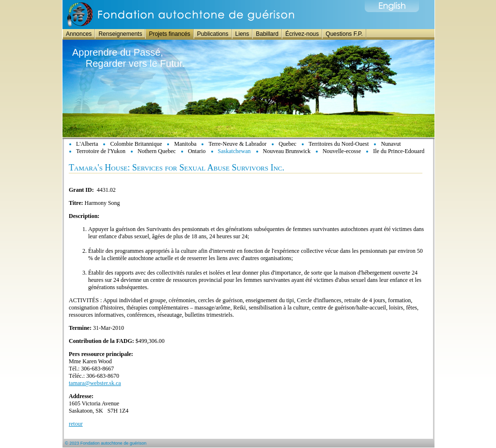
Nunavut (391, 144)
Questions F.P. (344, 34)
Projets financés (169, 34)
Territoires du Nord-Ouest (339, 144)
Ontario (197, 151)
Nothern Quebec (157, 151)
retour (76, 424)
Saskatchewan (234, 151)
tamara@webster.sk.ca (95, 383)
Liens (242, 34)
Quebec (287, 144)
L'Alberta (87, 144)
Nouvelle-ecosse (342, 151)
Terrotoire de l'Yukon (101, 151)
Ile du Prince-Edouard (399, 151)
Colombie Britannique (136, 144)
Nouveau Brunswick (287, 151)
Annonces (79, 34)
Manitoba (185, 144)
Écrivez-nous (302, 34)
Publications (213, 34)
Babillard (267, 34)
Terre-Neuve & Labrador (237, 144)
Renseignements (120, 34)
